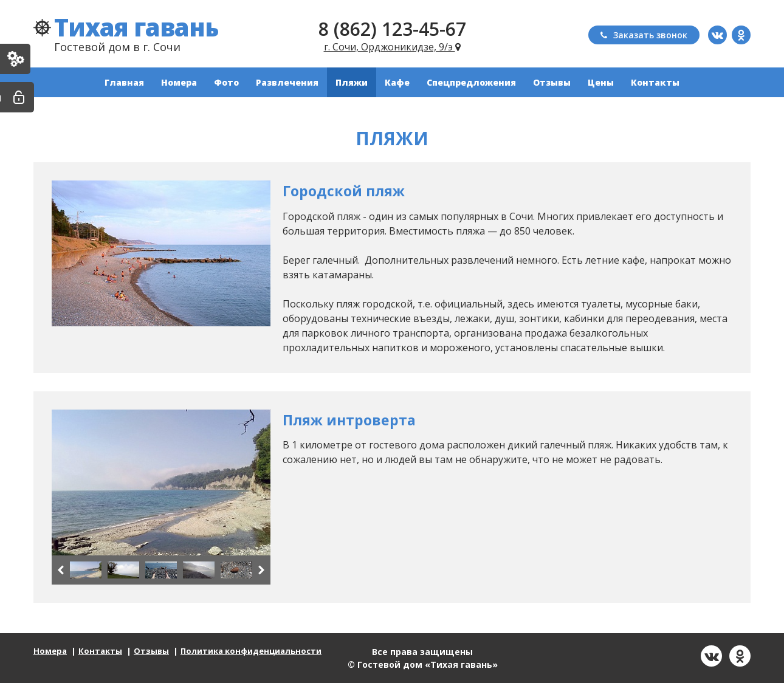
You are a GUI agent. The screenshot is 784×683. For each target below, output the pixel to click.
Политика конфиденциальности (251, 651)
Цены (601, 82)
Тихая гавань (136, 27)
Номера (179, 82)
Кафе (397, 82)
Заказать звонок (644, 35)
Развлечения (287, 82)
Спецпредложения (471, 82)
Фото (226, 82)
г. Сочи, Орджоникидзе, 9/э (392, 47)
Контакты (655, 82)
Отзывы (552, 82)
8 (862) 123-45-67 (392, 29)
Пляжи (352, 82)
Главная (124, 82)
